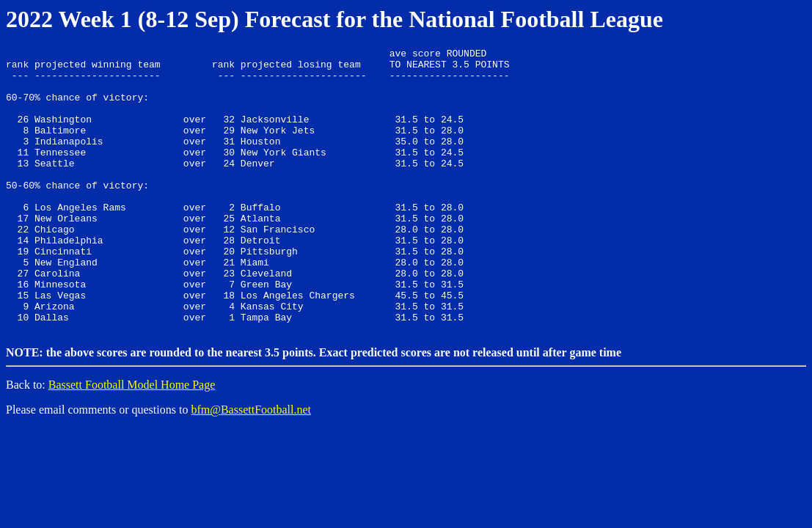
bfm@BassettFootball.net (251, 465)
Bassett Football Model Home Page (132, 440)
